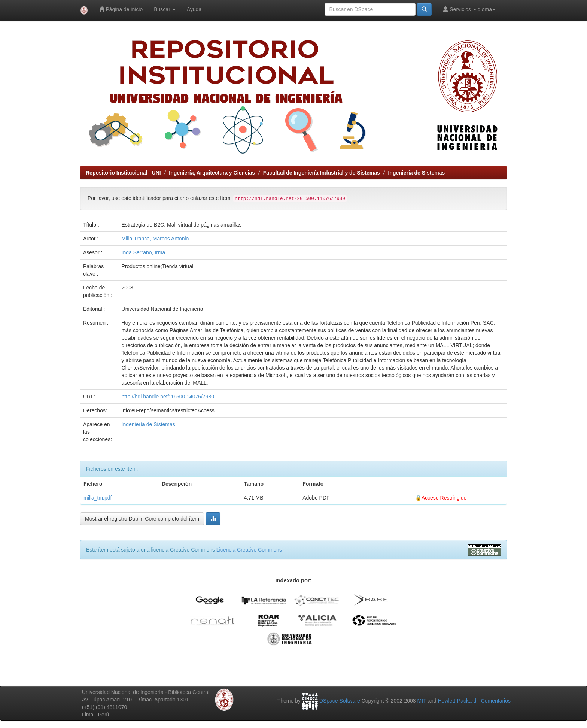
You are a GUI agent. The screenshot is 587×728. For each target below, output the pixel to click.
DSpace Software (340, 701)
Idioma (486, 9)
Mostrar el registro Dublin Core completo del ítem (142, 519)
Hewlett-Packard (457, 701)
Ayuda (194, 9)
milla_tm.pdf (98, 498)
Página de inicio (121, 9)
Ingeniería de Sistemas (416, 173)
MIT (422, 701)
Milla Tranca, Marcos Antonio (155, 239)
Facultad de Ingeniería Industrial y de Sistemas (322, 173)
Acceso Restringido (444, 498)
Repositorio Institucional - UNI (123, 173)
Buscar (165, 9)
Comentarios (496, 701)
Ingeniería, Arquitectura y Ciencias (212, 173)
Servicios (460, 9)
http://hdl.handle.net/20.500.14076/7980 (168, 397)
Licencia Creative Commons (249, 550)
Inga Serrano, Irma (144, 252)
